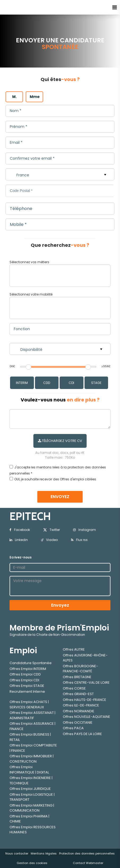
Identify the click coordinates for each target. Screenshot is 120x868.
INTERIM (22, 383)
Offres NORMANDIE (79, 711)
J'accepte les (25, 467)
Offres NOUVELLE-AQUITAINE (86, 717)
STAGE (96, 383)
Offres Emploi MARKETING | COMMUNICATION (32, 808)
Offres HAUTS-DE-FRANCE (85, 700)
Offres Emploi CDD (25, 674)
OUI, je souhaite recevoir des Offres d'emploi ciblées (55, 479)
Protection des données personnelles (87, 853)
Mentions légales (44, 853)
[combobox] (60, 276)
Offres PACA (73, 728)
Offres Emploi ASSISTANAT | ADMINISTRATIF (32, 715)
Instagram (85, 530)
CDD (47, 383)
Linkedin (19, 540)
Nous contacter (17, 853)
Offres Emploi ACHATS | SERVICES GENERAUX (29, 704)
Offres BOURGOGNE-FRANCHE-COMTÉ (80, 669)
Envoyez (60, 605)
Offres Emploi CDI (24, 680)
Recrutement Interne (27, 692)
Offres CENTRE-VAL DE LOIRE (86, 683)
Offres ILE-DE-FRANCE (81, 705)
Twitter (52, 530)
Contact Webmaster (88, 863)
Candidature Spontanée (31, 663)
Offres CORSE (74, 688)
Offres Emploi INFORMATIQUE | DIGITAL (29, 770)
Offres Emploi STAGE (27, 686)
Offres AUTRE (74, 649)
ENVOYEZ (60, 497)
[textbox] (54, 275)
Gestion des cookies (32, 863)
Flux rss (79, 540)
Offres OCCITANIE (78, 722)
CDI (71, 383)
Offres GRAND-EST (78, 694)
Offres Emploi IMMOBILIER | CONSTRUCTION (32, 759)
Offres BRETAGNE (77, 677)
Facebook (20, 530)
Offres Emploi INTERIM (28, 669)
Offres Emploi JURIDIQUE (30, 789)
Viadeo (49, 540)
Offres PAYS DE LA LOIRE (82, 734)
